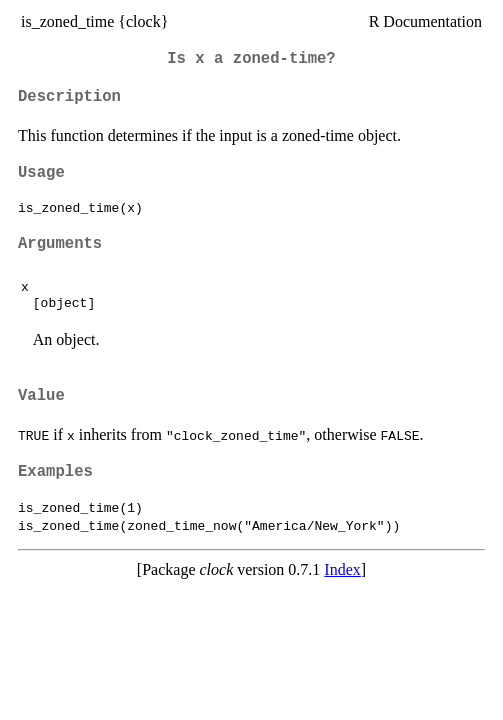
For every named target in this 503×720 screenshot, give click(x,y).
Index (342, 569)
